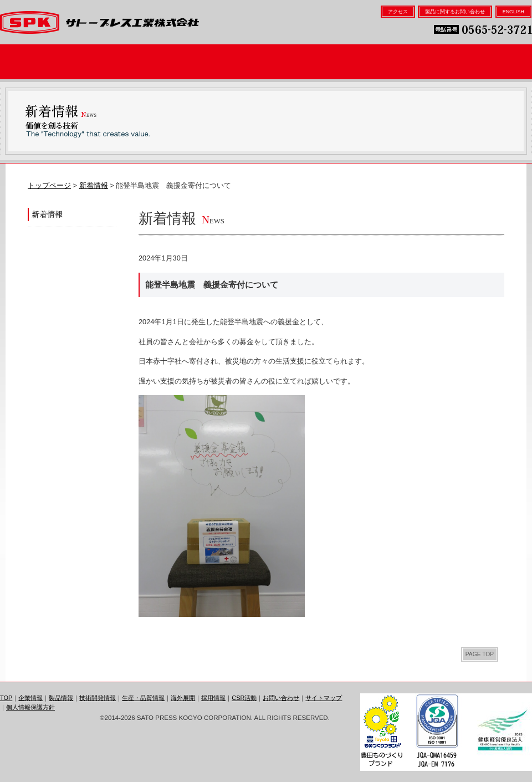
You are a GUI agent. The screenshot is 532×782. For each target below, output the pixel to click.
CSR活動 (244, 698)
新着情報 (94, 185)
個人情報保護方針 (30, 707)
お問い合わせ (281, 698)
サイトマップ (324, 698)
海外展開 (397, 62)
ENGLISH (513, 12)
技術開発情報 (222, 62)
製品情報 (135, 62)
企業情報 (48, 62)
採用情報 (484, 62)
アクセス (398, 12)
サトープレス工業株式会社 (100, 22)
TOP (6, 698)
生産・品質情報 (310, 62)
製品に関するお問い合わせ (455, 12)
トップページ (49, 185)
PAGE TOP (480, 654)
